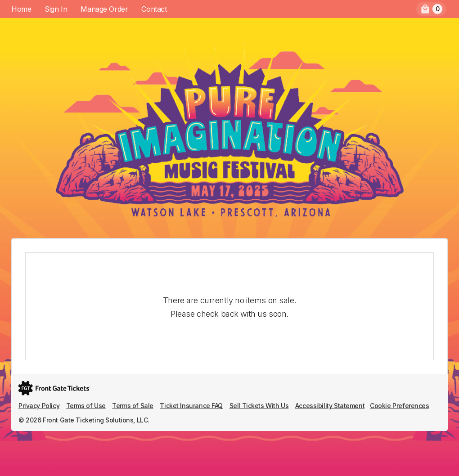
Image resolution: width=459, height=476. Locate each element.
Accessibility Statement (330, 406)
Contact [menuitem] (154, 9)
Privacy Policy (39, 406)
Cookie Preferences (399, 406)
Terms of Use (86, 406)
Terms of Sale (133, 406)
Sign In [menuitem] (56, 9)
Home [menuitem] (21, 9)
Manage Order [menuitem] (104, 9)
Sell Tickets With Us (259, 406)
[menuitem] (431, 9)
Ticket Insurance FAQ (191, 406)
